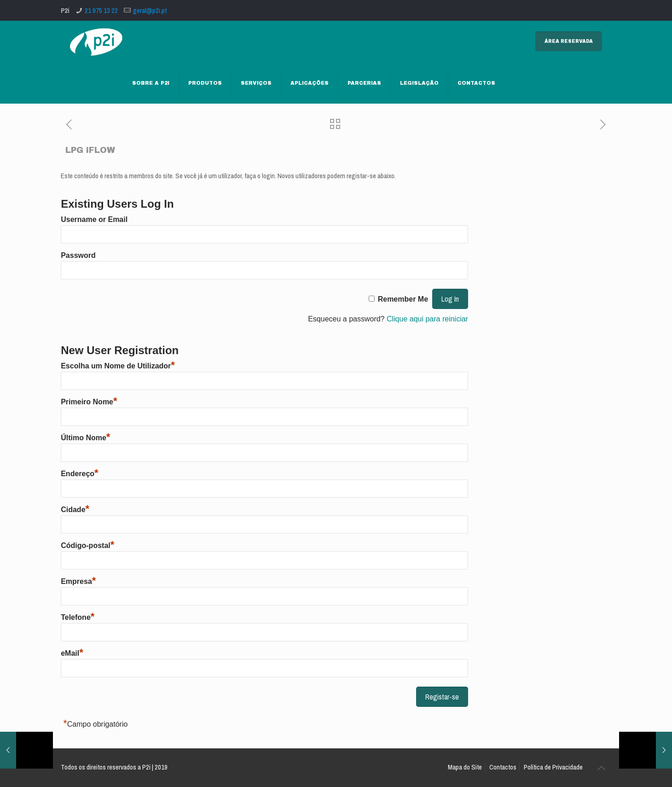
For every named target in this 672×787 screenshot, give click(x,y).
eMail (72, 653)
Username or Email (94, 219)
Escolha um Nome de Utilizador (118, 366)
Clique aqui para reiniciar (427, 319)
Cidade (75, 510)
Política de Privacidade (553, 767)
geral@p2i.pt (150, 10)
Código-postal (87, 545)
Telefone (78, 617)
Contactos (503, 767)
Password (78, 255)
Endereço (79, 474)
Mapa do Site (465, 767)
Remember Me (403, 299)
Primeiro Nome (89, 402)
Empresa (78, 581)
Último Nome (85, 438)
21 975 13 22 (101, 10)
